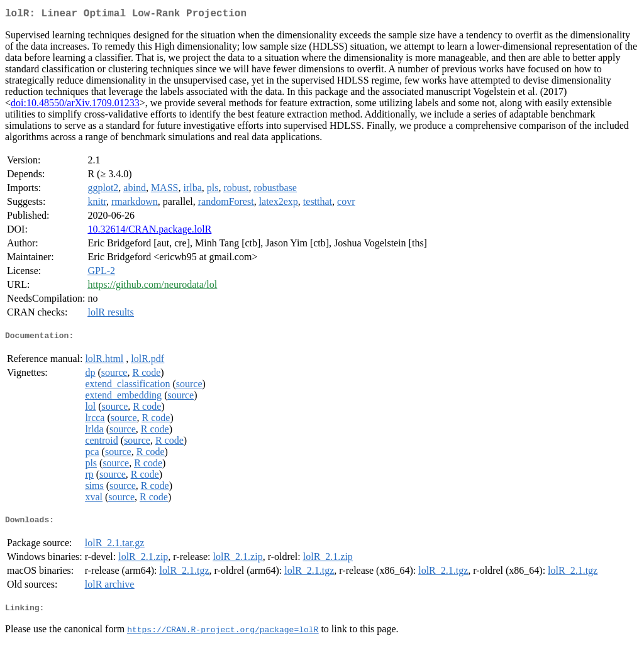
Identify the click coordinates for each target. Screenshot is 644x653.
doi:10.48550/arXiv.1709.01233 (75, 105)
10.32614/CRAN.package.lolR (149, 232)
